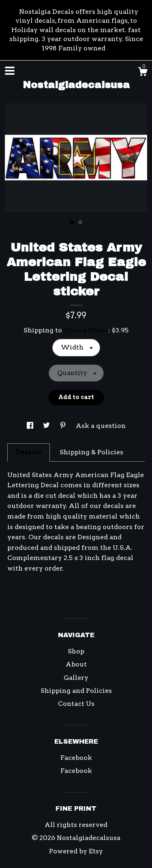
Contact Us (76, 704)
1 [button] (72, 222)
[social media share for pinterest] (64, 426)
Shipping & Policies (91, 452)
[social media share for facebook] (31, 426)
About (76, 664)
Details (29, 452)
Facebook (76, 758)
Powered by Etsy (76, 851)
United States (86, 330)
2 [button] (80, 222)
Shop (76, 651)
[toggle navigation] (10, 71)
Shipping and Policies (76, 691)
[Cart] (143, 73)
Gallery (76, 678)
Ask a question (101, 426)
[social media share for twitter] (47, 426)
